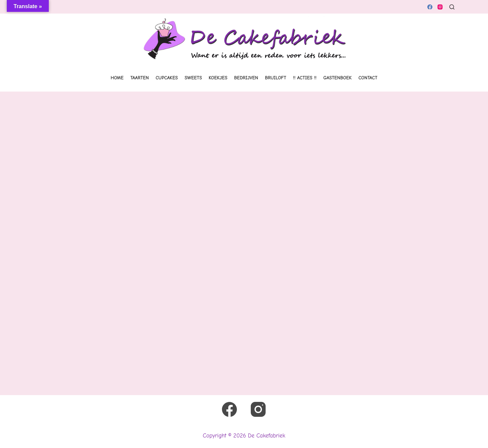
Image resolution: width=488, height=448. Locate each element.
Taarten (140, 78)
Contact (368, 78)
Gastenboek (338, 78)
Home (117, 78)
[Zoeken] (452, 7)
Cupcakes (167, 78)
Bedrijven (246, 78)
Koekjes (218, 78)
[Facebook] (430, 7)
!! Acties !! (305, 78)
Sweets (193, 78)
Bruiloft (276, 78)
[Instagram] (440, 7)
